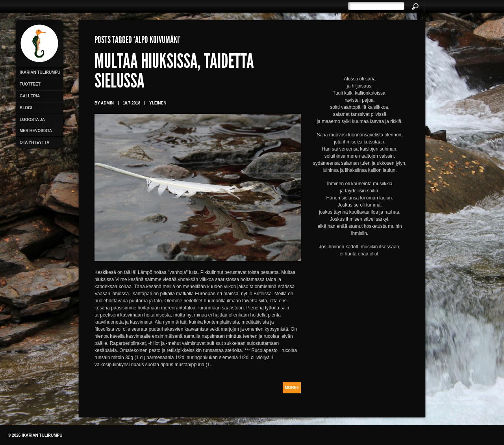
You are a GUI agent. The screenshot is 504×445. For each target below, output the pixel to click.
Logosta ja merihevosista (36, 125)
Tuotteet (30, 84)
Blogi (26, 108)
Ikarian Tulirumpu (40, 72)
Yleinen (158, 103)
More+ (292, 388)
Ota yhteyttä (34, 142)
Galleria (30, 96)
